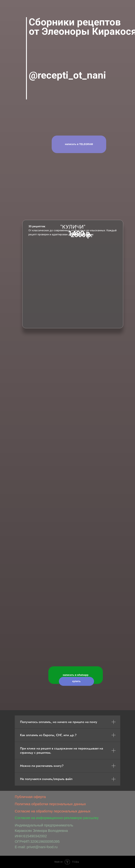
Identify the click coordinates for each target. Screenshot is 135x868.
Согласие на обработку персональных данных (53, 811)
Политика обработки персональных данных (50, 804)
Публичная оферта (30, 797)
